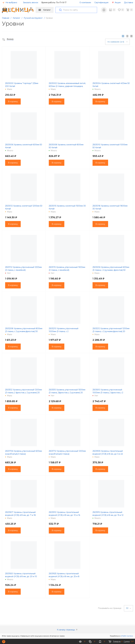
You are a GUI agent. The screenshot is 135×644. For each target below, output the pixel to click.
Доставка (129, 3)
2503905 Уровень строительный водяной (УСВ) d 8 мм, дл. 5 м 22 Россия (108, 454)
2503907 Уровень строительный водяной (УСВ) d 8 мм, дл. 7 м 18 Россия (20, 515)
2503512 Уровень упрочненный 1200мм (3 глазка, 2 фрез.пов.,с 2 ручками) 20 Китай (24, 393)
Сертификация (101, 3)
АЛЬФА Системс (127, 636)
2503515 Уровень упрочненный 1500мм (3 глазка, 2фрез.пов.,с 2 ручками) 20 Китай (67, 393)
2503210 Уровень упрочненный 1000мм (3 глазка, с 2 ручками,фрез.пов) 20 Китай (64, 331)
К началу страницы (67, 630)
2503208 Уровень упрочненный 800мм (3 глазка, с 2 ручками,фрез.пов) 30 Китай (24, 331)
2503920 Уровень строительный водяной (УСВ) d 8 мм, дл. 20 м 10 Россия (21, 576)
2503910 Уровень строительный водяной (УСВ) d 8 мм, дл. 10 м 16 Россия (64, 515)
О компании (85, 3)
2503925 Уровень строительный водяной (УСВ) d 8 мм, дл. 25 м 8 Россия (64, 576)
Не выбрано (10, 3)
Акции (116, 3)
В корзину (13, 102)
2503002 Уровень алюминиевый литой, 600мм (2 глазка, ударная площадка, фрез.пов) (67, 86)
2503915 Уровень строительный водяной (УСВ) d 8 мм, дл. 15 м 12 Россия (108, 515)
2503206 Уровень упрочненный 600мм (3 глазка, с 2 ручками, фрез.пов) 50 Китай (111, 270)
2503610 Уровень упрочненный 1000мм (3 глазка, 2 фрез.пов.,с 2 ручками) (108, 393)
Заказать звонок (31, 3)
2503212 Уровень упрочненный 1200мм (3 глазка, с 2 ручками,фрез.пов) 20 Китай (111, 331)
